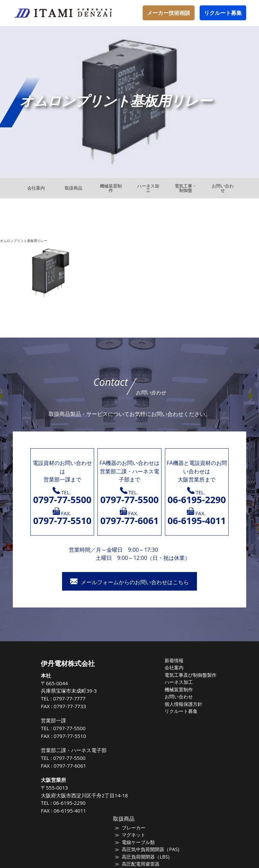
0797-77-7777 (73, 698)
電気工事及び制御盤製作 (190, 675)
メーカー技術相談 (169, 13)
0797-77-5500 (73, 728)
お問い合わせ (179, 696)
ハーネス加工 (179, 682)
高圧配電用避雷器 (141, 864)
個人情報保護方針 (184, 703)
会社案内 (175, 668)
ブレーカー (135, 828)
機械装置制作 (179, 689)
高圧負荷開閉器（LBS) (146, 857)
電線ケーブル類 (139, 842)
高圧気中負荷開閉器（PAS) (150, 849)
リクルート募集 (223, 13)
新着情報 (175, 661)
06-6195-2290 (73, 803)
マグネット (135, 835)
